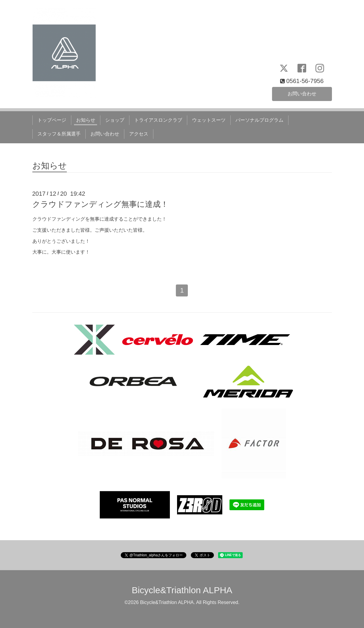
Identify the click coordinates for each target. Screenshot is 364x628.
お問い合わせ (302, 94)
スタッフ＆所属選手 (59, 134)
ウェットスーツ (209, 120)
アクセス (139, 134)
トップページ (52, 120)
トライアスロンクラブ (158, 120)
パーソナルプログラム (259, 120)
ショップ (115, 120)
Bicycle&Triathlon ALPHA (182, 590)
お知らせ (86, 120)
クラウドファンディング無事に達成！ (100, 204)
